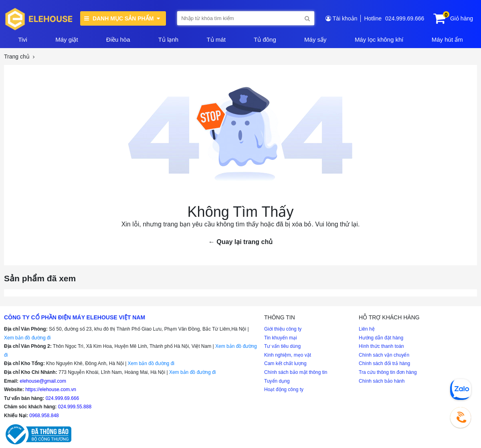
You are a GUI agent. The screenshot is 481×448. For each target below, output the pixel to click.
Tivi (23, 39)
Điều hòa (118, 39)
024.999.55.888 (75, 407)
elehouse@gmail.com (43, 381)
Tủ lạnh (168, 39)
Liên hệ (367, 329)
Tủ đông (265, 39)
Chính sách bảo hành (382, 381)
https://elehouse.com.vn (51, 389)
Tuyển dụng (277, 381)
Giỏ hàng (462, 18)
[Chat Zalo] (461, 389)
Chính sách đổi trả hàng (384, 363)
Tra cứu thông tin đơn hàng (388, 372)
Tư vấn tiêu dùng (282, 346)
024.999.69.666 (405, 18)
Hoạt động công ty (284, 389)
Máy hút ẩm (447, 39)
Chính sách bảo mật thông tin (296, 372)
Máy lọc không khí (379, 39)
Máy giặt (67, 39)
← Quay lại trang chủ (240, 242)
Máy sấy (315, 39)
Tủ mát (216, 39)
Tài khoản (345, 18)
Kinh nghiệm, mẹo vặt (288, 355)
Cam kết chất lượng (285, 363)
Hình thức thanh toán (381, 346)
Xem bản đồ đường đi (27, 338)
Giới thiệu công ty (283, 329)
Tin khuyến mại (281, 338)
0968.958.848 (44, 416)
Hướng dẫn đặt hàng (381, 338)
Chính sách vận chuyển (384, 355)
